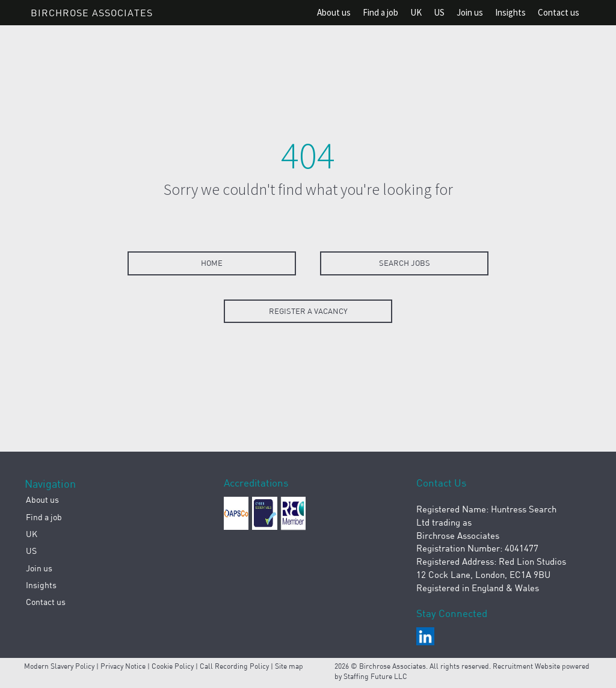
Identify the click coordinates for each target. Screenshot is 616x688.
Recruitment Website (527, 666)
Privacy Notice (123, 666)
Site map (289, 666)
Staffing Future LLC (375, 676)
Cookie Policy (173, 666)
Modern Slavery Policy (59, 666)
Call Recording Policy (234, 666)
